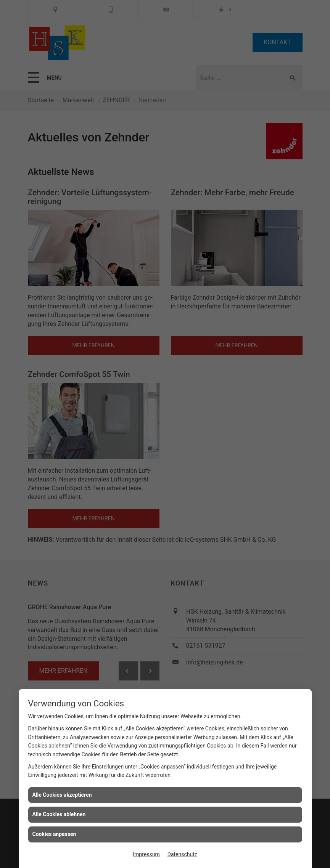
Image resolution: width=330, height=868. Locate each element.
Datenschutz (182, 854)
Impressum (146, 854)
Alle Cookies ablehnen (59, 814)
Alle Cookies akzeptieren (62, 795)
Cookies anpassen (54, 834)
